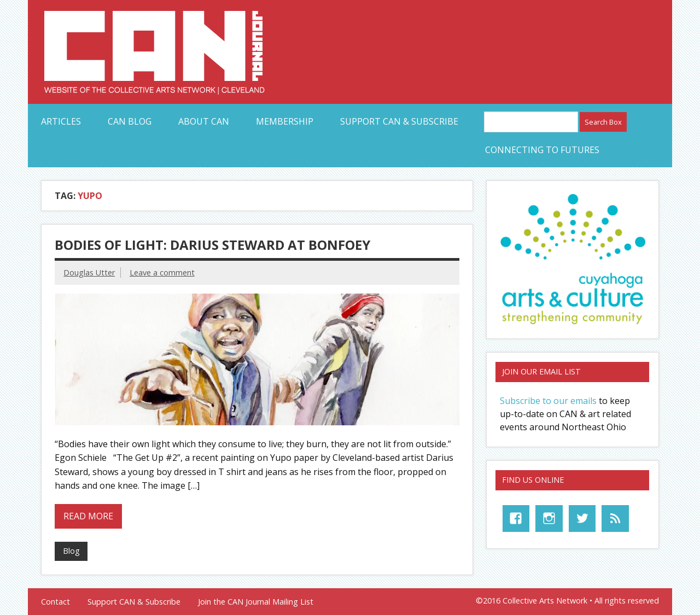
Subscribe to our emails (548, 401)
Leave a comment (162, 273)
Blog (71, 551)
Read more (88, 516)
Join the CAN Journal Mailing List (256, 602)
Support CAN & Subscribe (399, 121)
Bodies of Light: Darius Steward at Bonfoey (212, 245)
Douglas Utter (89, 273)
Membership (285, 121)
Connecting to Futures (542, 150)
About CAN (204, 121)
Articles (61, 121)
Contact (56, 602)
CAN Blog (130, 121)
